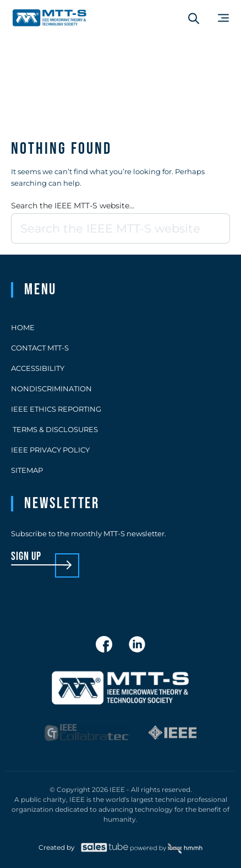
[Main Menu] (223, 18)
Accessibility (38, 368)
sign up (26, 557)
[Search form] (194, 18)
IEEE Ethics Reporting (56, 409)
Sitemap (27, 470)
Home (23, 327)
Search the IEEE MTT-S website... (73, 206)
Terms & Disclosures (54, 429)
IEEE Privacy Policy (50, 450)
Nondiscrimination (51, 389)
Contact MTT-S (40, 348)
